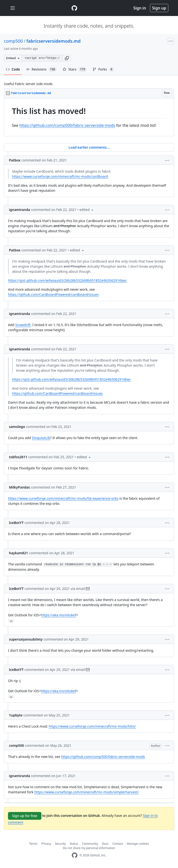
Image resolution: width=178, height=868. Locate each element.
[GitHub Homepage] (75, 855)
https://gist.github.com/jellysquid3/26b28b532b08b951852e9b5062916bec (67, 280)
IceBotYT (16, 523)
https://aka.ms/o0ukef (59, 615)
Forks (103, 69)
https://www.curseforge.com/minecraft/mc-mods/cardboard (60, 176)
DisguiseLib (41, 438)
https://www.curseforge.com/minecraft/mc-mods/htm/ (92, 726)
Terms (33, 844)
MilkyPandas (19, 487)
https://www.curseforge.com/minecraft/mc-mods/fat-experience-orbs (63, 498)
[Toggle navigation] (13, 8)
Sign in (140, 8)
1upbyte (16, 715)
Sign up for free (25, 816)
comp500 (13, 41)
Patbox (15, 160)
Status (74, 844)
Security (60, 844)
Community (90, 844)
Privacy (46, 844)
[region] (89, 117)
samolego (17, 427)
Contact (118, 844)
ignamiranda (19, 210)
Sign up (159, 8)
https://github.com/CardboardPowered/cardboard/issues (53, 294)
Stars (75, 69)
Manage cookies (138, 844)
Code (13, 69)
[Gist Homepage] (74, 8)
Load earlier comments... (89, 147)
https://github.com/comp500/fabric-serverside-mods (67, 125)
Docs (105, 844)
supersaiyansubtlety (26, 639)
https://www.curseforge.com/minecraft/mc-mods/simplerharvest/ (87, 792)
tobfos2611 (18, 457)
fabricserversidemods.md (54, 41)
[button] (67, 58)
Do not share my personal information (89, 848)
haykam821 (19, 553)
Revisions (41, 69)
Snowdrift (23, 325)
